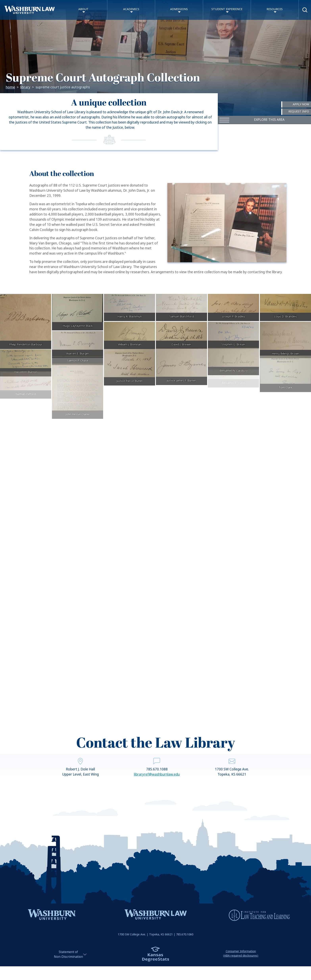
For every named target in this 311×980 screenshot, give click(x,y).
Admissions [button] (179, 9)
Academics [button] (131, 9)
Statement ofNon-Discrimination (68, 954)
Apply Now (301, 104)
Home (10, 87)
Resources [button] (275, 9)
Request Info (299, 112)
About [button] (83, 9)
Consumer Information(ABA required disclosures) (241, 954)
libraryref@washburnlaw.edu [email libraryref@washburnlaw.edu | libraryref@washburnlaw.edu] (157, 789)
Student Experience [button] (227, 9)
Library (25, 87)
